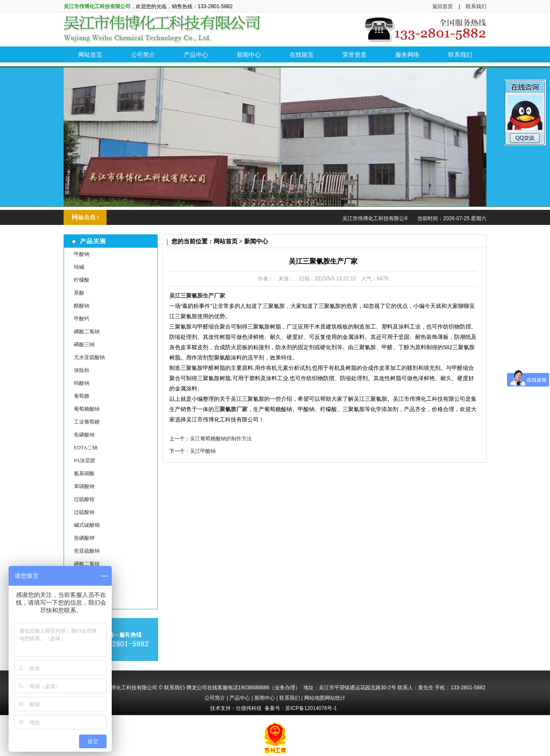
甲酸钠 (82, 254)
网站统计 (335, 698)
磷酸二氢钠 (87, 332)
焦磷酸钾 (84, 538)
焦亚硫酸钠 (87, 551)
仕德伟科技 (249, 708)
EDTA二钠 (86, 448)
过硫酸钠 (84, 512)
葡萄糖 (82, 396)
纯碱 (79, 267)
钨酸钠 (82, 383)
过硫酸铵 (84, 499)
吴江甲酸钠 (203, 451)
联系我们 (476, 6)
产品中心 (240, 698)
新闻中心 (265, 698)
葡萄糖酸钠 (87, 409)
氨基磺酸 (84, 473)
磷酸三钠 (84, 344)
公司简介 (215, 698)
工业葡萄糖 (87, 422)
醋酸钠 (82, 306)
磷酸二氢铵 (87, 564)
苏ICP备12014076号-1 (311, 708)
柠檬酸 (82, 280)
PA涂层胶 (85, 461)
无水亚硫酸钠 (89, 357)
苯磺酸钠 (84, 486)
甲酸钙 (82, 319)
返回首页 (443, 6)
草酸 (79, 293)
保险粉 (82, 370)
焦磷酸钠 (84, 435)
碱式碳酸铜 (87, 525)
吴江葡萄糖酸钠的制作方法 (221, 439)
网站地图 (315, 698)
